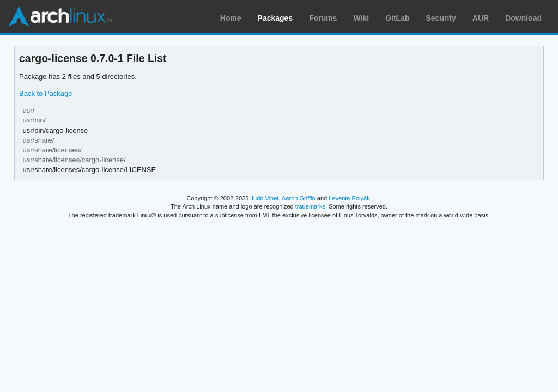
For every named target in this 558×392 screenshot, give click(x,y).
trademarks (310, 206)
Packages (275, 18)
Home (231, 18)
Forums (323, 18)
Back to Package (46, 93)
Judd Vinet (265, 198)
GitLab (397, 18)
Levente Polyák (349, 198)
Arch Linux (60, 16)
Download (523, 18)
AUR (481, 18)
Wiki (362, 18)
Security (441, 18)
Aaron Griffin (299, 198)
